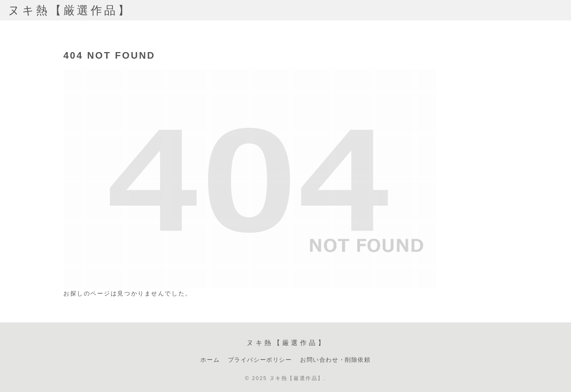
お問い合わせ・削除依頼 (335, 360)
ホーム (210, 360)
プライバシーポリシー (260, 360)
